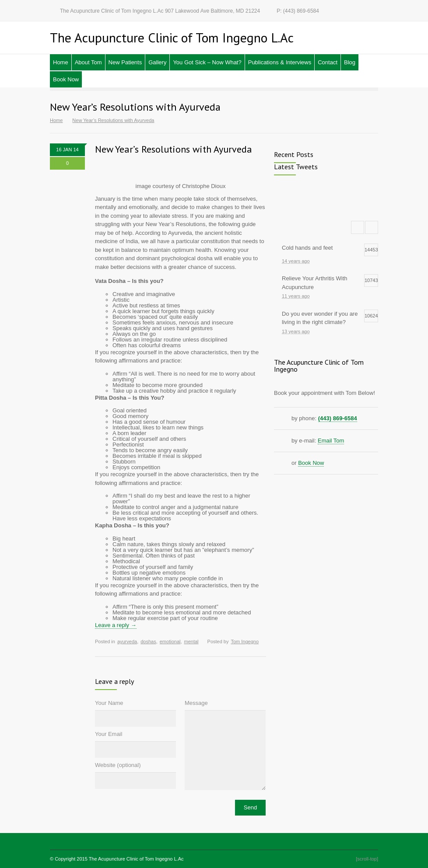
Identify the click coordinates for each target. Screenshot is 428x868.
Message (196, 703)
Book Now (66, 79)
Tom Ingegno (245, 641)
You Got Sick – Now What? (207, 62)
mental (191, 641)
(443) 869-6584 (338, 418)
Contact (328, 62)
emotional (170, 641)
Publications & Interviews (280, 62)
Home (61, 62)
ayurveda (127, 641)
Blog (350, 62)
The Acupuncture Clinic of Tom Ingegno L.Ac (136, 859)
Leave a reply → (116, 625)
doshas (148, 641)
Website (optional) (118, 765)
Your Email (109, 734)
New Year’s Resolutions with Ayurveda (174, 149)
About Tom (88, 62)
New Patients (125, 62)
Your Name (109, 703)
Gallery (157, 62)
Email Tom (331, 441)
